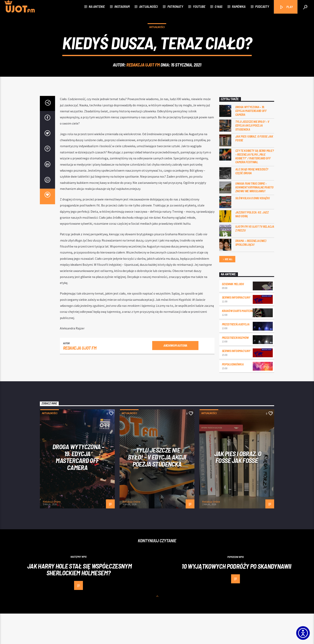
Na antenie (97, 6)
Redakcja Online (52, 532)
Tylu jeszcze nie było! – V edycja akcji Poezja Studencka (252, 156)
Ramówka (239, 6)
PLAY (286, 7)
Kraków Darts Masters (238, 341)
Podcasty (262, 6)
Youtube (199, 6)
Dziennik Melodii (233, 314)
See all (227, 290)
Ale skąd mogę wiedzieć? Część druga (252, 201)
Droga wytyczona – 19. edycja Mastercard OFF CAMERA (251, 141)
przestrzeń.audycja (236, 355)
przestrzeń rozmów (235, 368)
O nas (218, 6)
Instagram (122, 6)
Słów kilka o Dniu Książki (253, 228)
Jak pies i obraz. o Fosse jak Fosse (254, 169)
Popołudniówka (233, 395)
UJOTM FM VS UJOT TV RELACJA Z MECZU (255, 259)
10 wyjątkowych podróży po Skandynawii (236, 597)
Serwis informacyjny (236, 328)
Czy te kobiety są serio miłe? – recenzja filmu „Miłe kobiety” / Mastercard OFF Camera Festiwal (255, 187)
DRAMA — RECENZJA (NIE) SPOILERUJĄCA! (251, 273)
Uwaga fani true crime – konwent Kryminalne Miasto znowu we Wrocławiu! (254, 218)
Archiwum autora (175, 376)
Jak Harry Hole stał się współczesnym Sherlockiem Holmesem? (80, 600)
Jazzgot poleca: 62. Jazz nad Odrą (252, 245)
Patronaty (175, 6)
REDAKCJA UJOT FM (143, 80)
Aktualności (148, 6)
